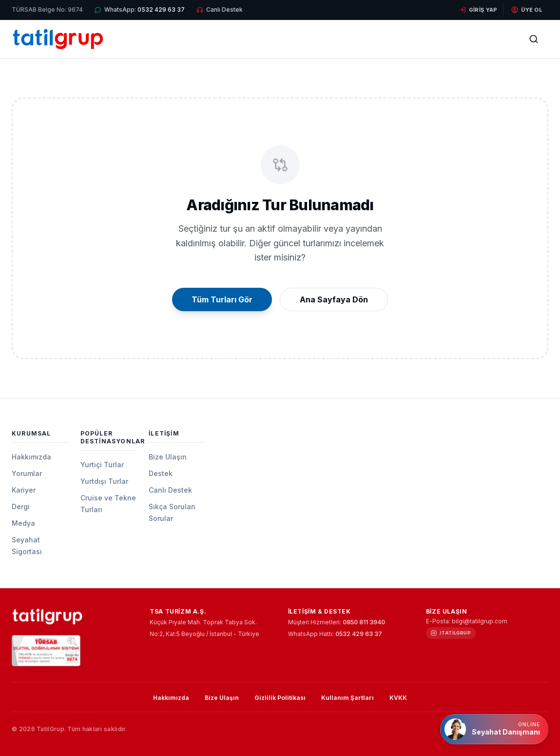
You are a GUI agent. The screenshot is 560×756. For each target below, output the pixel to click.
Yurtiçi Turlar (102, 465)
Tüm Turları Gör (222, 299)
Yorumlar (27, 473)
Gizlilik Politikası (280, 698)
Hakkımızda (31, 457)
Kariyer (24, 490)
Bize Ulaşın (168, 457)
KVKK (398, 698)
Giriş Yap (478, 10)
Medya (23, 523)
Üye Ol (527, 10)
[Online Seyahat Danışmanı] (494, 729)
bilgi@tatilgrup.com (480, 621)
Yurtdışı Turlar (104, 481)
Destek (161, 473)
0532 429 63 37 (359, 634)
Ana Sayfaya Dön (334, 299)
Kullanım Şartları (348, 698)
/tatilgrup (455, 633)
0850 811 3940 (364, 622)
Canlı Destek (170, 490)
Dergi (21, 507)
